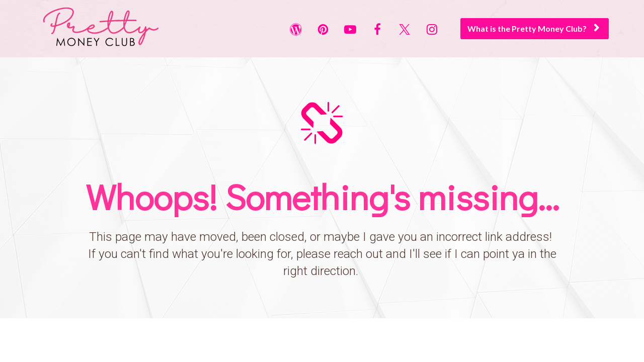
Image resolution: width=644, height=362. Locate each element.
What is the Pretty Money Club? (533, 28)
